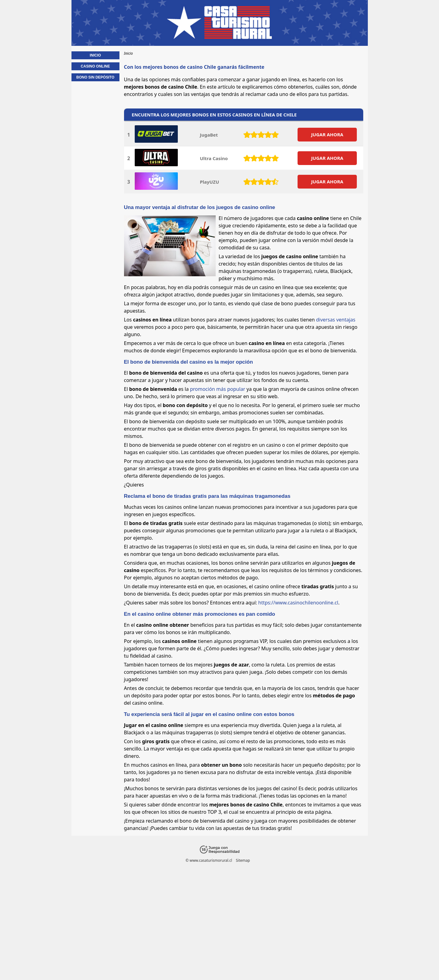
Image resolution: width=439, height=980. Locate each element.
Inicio (95, 55)
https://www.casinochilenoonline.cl (298, 603)
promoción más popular (218, 389)
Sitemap (243, 860)
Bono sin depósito (95, 77)
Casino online (95, 66)
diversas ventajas (336, 320)
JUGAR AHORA (327, 134)
